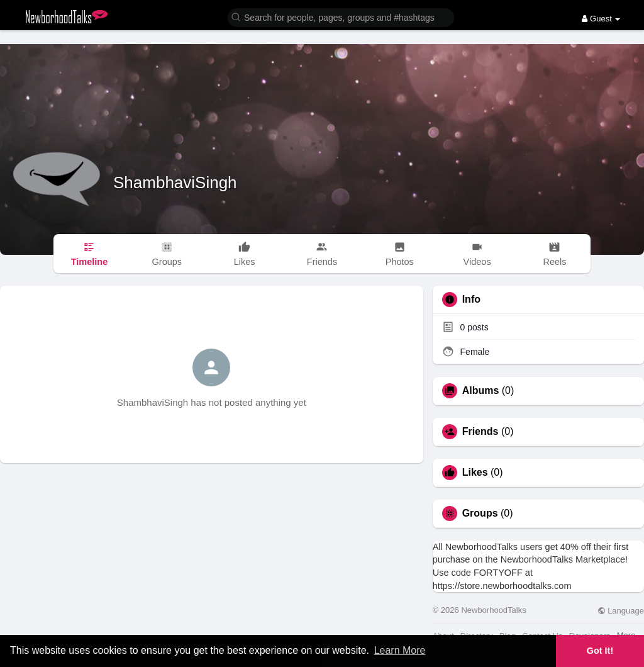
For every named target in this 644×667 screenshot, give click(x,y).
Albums (481, 391)
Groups (480, 513)
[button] (341, 17)
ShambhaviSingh (175, 182)
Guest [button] (601, 19)
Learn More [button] (400, 650)
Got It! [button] (600, 651)
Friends (480, 432)
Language (621, 611)
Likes (475, 473)
